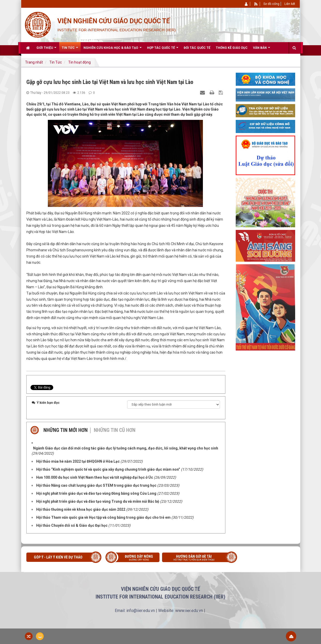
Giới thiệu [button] (46, 50)
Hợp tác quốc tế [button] (163, 50)
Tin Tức (56, 62)
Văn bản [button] (262, 50)
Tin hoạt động (79, 62)
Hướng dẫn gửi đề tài (198, 558)
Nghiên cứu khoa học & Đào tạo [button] (113, 50)
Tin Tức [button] (70, 50)
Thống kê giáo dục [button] (232, 48)
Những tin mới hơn (66, 430)
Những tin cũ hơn (115, 430)
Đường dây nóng (135, 558)
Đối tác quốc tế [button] (197, 48)
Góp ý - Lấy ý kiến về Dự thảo (58, 557)
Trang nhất (34, 62)
